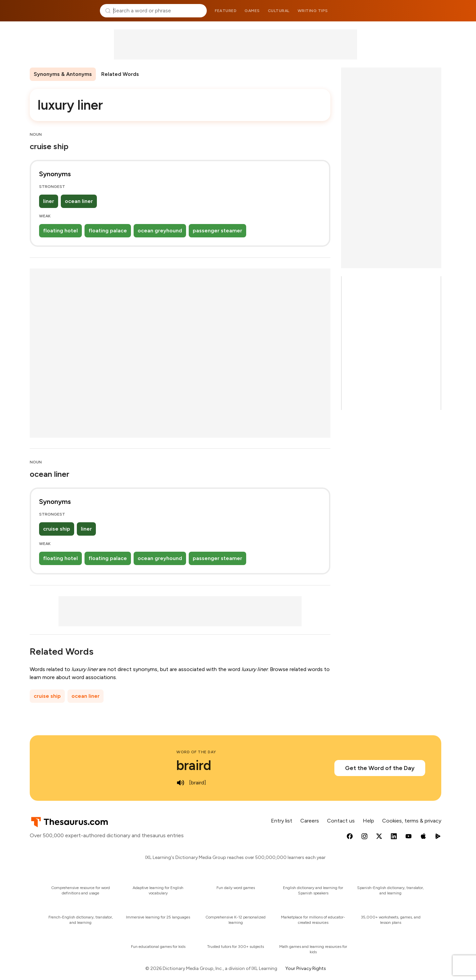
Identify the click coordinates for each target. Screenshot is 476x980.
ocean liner (79, 201)
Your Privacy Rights (306, 968)
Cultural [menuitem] (279, 11)
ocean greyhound (160, 231)
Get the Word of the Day (380, 768)
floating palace (108, 231)
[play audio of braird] (180, 783)
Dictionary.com (414, 11)
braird (194, 765)
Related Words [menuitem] (120, 74)
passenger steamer (217, 231)
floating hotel (60, 231)
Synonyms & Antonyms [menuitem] (63, 74)
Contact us (341, 821)
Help (368, 821)
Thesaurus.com (62, 11)
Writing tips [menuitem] (313, 11)
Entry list (282, 821)
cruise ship (57, 529)
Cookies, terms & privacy (412, 821)
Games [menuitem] (252, 11)
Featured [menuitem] (226, 11)
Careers (310, 821)
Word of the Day (196, 752)
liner (49, 201)
